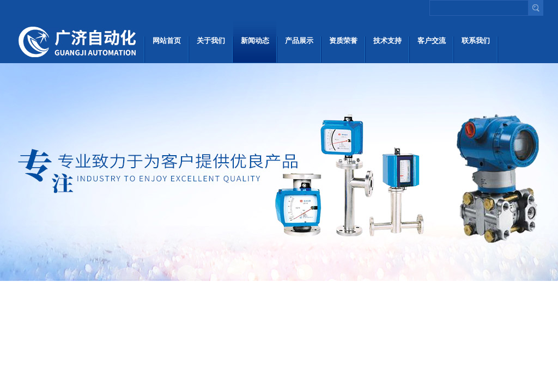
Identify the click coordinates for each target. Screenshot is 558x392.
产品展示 (299, 41)
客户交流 (432, 41)
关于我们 (211, 41)
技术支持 (387, 41)
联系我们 (476, 41)
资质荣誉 (343, 41)
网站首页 (167, 41)
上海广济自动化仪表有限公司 (79, 41)
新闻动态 (255, 41)
